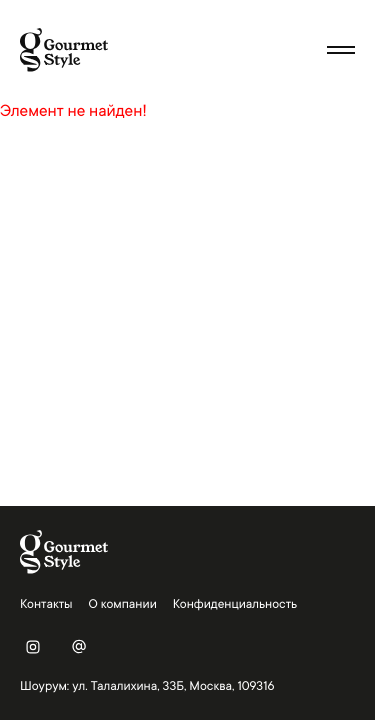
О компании (123, 604)
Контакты (46, 604)
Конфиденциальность (235, 604)
